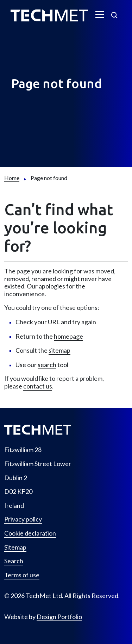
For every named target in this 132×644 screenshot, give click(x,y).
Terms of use (22, 575)
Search (14, 561)
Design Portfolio (59, 617)
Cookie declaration (30, 533)
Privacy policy (23, 519)
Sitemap (15, 547)
